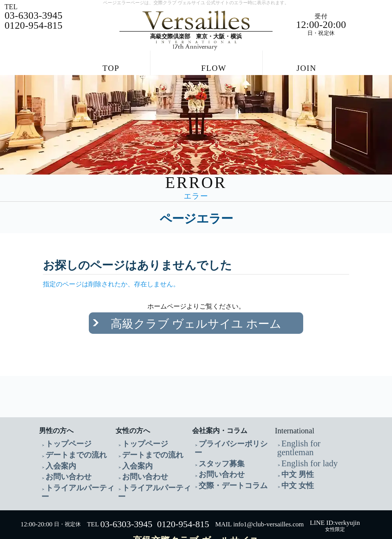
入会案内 (56, 445)
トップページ (62, 427)
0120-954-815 (183, 491)
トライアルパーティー (72, 464)
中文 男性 (293, 445)
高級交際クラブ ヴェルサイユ (196, 507)
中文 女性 (293, 455)
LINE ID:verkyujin (335, 489)
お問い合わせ (62, 455)
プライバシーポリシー (225, 427)
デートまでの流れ (67, 436)
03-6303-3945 (126, 491)
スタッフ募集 (215, 436)
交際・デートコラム (223, 455)
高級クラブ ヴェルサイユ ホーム (196, 316)
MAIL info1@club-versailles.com (259, 491)
